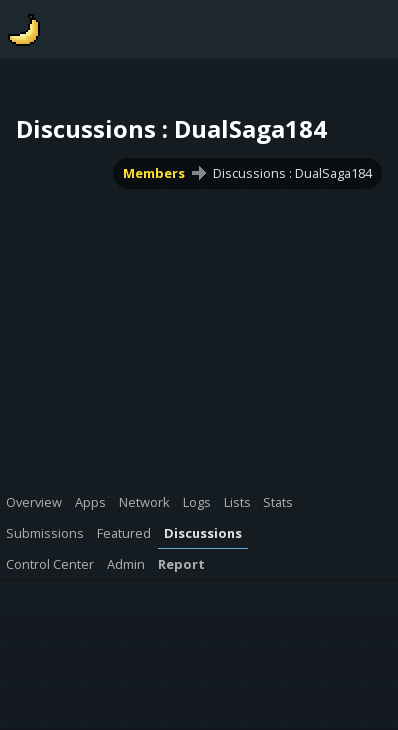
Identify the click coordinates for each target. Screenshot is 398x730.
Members (154, 173)
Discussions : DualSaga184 (292, 173)
